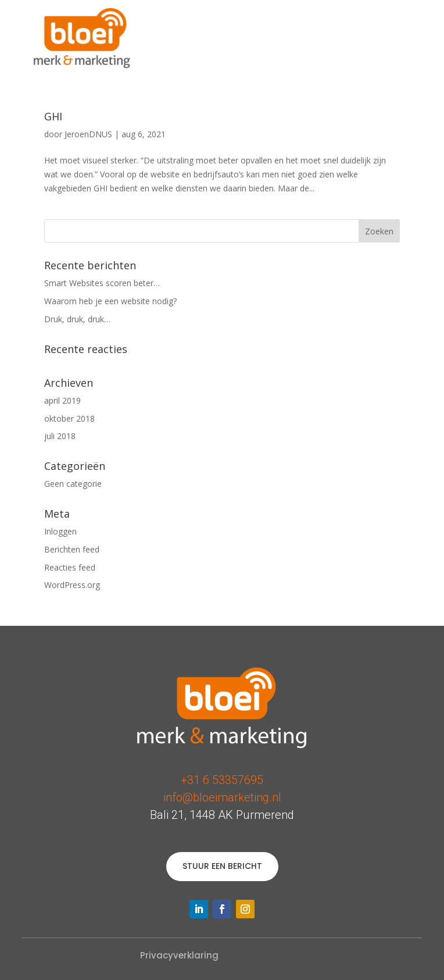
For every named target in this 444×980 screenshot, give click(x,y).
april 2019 (62, 400)
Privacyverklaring (179, 955)
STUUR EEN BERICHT (222, 866)
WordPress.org (72, 585)
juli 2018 (60, 436)
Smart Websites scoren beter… (102, 283)
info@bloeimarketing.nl (222, 797)
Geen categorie (73, 484)
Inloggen (60, 531)
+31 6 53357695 (222, 780)
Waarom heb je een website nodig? (110, 301)
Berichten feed (72, 549)
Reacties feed (70, 567)
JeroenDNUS (88, 134)
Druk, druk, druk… (77, 319)
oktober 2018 (69, 418)
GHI (53, 116)
